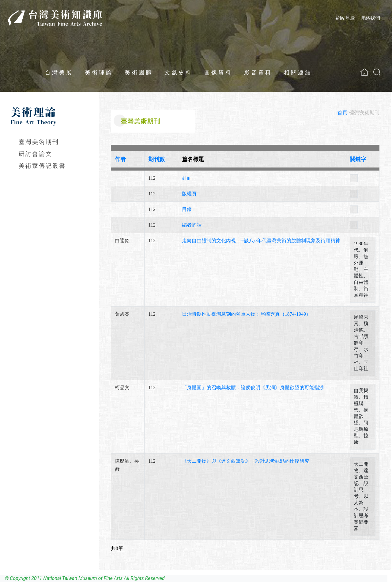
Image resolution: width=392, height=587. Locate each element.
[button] (377, 72)
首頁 (342, 113)
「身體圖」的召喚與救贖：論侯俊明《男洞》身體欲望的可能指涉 (253, 388)
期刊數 (156, 159)
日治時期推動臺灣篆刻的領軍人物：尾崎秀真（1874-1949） (246, 314)
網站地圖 (346, 18)
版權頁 (189, 194)
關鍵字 (358, 159)
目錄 (187, 209)
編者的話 (192, 225)
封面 (187, 178)
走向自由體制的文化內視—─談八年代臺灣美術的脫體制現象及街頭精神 (261, 241)
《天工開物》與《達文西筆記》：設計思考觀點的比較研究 (246, 461)
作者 (120, 159)
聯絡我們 (370, 18)
